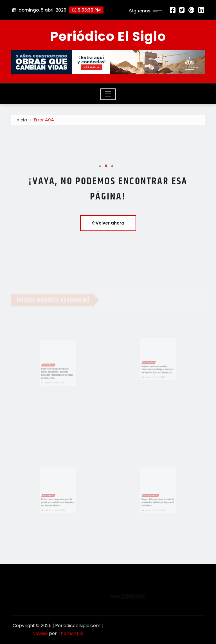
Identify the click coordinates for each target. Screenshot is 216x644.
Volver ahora (108, 223)
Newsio (40, 633)
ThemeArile (71, 633)
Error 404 (44, 121)
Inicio (21, 121)
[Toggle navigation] (108, 94)
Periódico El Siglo (108, 36)
